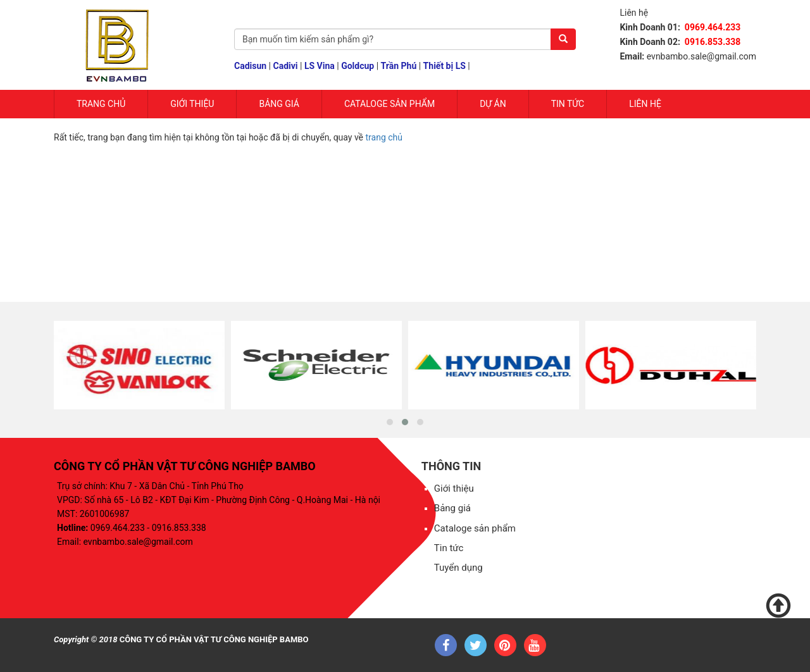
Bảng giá (279, 104)
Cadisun (250, 66)
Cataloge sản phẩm (389, 104)
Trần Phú (399, 66)
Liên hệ (645, 104)
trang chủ (384, 137)
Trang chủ (101, 104)
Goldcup (358, 66)
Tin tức (568, 104)
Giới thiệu (454, 488)
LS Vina (320, 66)
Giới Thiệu (192, 104)
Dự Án (493, 104)
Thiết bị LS (445, 66)
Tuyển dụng (458, 568)
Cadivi (286, 66)
